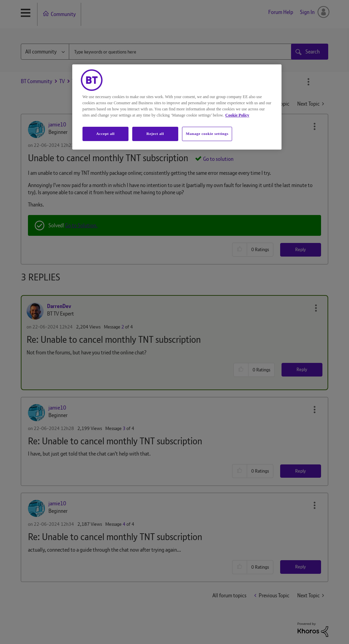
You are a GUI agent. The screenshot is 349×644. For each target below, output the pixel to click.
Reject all (155, 134)
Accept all (105, 134)
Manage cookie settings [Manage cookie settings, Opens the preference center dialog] (207, 134)
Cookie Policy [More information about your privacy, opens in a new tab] (237, 115)
